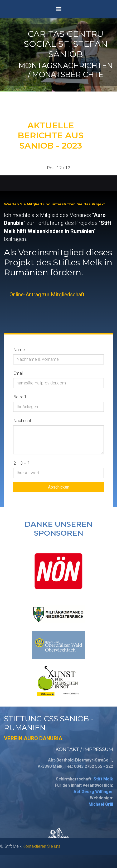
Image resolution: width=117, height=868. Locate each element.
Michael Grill (101, 804)
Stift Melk (103, 779)
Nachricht (22, 421)
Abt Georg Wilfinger (93, 792)
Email (18, 373)
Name (19, 350)
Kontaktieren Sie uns (42, 846)
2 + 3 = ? (21, 463)
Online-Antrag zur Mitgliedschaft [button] (47, 295)
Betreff (20, 397)
